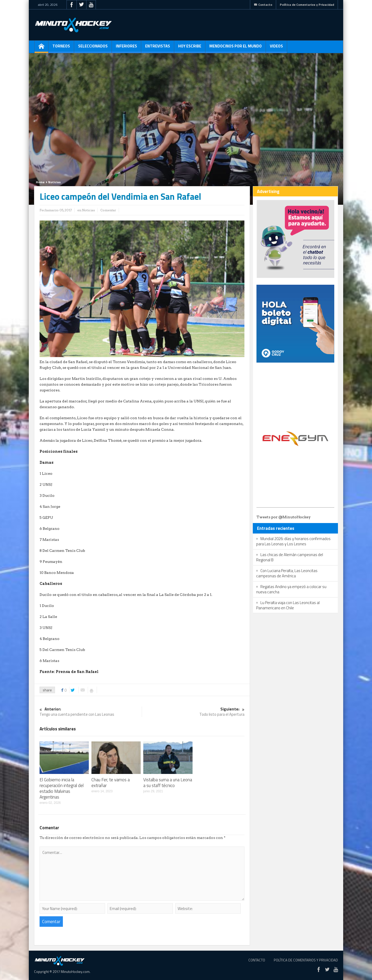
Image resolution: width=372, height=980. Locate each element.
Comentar (108, 210)
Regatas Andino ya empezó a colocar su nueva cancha (291, 589)
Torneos (61, 48)
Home (40, 182)
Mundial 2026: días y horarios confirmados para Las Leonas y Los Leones (293, 541)
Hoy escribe (190, 48)
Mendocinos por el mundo (236, 48)
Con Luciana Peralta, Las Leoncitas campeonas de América (287, 573)
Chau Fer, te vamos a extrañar (111, 783)
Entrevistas (158, 48)
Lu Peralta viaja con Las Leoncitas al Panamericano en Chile (288, 605)
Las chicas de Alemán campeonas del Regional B (290, 557)
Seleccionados (93, 48)
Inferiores (126, 48)
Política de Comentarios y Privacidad (307, 5)
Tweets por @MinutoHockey (284, 517)
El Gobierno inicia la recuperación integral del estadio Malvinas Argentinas (62, 788)
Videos (276, 48)
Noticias (54, 182)
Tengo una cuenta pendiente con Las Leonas (91, 712)
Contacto (263, 5)
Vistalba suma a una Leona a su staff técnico (168, 783)
